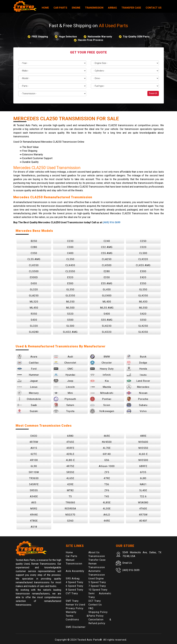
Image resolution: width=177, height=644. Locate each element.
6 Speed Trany (75, 586)
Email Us (127, 563)
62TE (34, 454)
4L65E (70, 478)
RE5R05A (70, 509)
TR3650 (34, 478)
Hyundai (64, 375)
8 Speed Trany (75, 590)
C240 (107, 241)
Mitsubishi (102, 393)
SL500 (70, 326)
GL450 (107, 290)
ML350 (70, 302)
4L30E (107, 509)
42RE (70, 484)
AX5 (34, 503)
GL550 (143, 290)
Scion (100, 405)
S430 (34, 320)
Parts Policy (96, 616)
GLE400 (107, 296)
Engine (76, 8)
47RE (107, 478)
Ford (27, 369)
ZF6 (107, 490)
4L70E (107, 448)
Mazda (101, 387)
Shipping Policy (98, 612)
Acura (27, 357)
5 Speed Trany (97, 582)
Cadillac (28, 363)
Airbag (112, 8)
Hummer (28, 375)
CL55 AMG (34, 259)
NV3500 (143, 460)
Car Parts (60, 8)
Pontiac (101, 399)
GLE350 (70, 296)
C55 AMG (107, 253)
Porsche (138, 399)
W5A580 (143, 503)
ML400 (107, 302)
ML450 (34, 308)
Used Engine (96, 579)
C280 (34, 247)
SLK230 (107, 326)
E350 (107, 277)
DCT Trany (95, 601)
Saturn (64, 405)
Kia (99, 381)
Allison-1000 (107, 466)
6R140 (107, 454)
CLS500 (34, 271)
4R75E (70, 466)
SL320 (34, 326)
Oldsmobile (29, 399)
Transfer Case (131, 8)
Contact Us (154, 8)
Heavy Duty (102, 369)
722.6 (143, 496)
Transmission (94, 8)
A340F (143, 521)
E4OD (34, 436)
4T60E (143, 509)
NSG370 (70, 515)
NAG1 (143, 484)
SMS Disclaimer (76, 627)
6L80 (143, 478)
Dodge (137, 363)
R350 (34, 314)
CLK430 (70, 265)
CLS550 (70, 271)
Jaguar (28, 381)
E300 (143, 271)
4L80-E (70, 460)
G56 (107, 460)
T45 (107, 496)
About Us (94, 552)
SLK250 (143, 326)
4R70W (34, 442)
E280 (107, 271)
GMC (63, 369)
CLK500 (107, 265)
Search (153, 93)
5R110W (34, 472)
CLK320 (143, 259)
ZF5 (107, 472)
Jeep (64, 381)
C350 (34, 253)
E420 (143, 277)
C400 (70, 253)
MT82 (70, 490)
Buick (137, 357)
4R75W (143, 515)
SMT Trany (72, 601)
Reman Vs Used (75, 605)
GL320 (34, 290)
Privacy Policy (75, 608)
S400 (107, 314)
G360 (70, 521)
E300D (34, 277)
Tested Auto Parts (89, 640)
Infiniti (101, 375)
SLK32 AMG (70, 332)
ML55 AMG (107, 308)
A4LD (107, 515)
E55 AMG (107, 283)
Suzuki (28, 411)
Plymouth (65, 399)
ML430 (143, 302)
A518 (34, 527)
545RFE (34, 484)
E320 (70, 277)
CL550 (70, 259)
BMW (100, 357)
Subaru (137, 405)
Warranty (71, 612)
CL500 (143, 253)
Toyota (64, 411)
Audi (63, 357)
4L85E (107, 503)
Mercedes (138, 387)
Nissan (137, 393)
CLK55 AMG (143, 265)
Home (45, 8)
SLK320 (107, 332)
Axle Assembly (75, 571)
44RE (107, 521)
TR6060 (70, 503)
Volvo (137, 411)
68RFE (143, 466)
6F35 (143, 472)
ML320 (34, 302)
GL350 (70, 290)
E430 (34, 283)
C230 (70, 241)
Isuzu (137, 375)
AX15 (34, 448)
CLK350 (34, 265)
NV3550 (143, 448)
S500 (70, 320)
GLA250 (34, 296)
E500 (70, 283)
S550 (143, 320)
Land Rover (138, 381)
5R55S (34, 490)
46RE (107, 436)
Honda (137, 369)
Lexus (27, 387)
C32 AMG (107, 247)
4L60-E (143, 454)
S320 (70, 314)
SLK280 (34, 332)
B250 (34, 241)
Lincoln (64, 387)
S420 (143, 314)
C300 (70, 247)
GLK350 (143, 296)
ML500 (70, 308)
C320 (143, 247)
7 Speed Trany (97, 586)
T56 (107, 484)
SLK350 (143, 332)
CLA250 (107, 259)
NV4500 (107, 442)
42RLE (70, 454)
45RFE (70, 448)
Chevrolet (65, 363)
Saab (27, 405)
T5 (70, 496)
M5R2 (34, 509)
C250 (143, 241)
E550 (143, 283)
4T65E (70, 442)
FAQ (91, 608)
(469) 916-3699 (112, 222)
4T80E (34, 521)
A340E (34, 496)
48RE (143, 436)
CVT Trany (72, 593)
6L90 (34, 466)
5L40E (143, 490)
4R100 (34, 460)
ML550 (143, 308)
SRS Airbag (73, 579)
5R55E (70, 472)
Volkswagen (102, 411)
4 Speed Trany (75, 582)
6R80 (70, 436)
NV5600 (143, 442)
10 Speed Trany (98, 590)
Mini (63, 393)
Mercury (28, 393)
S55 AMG (107, 320)
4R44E (34, 515)
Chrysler (101, 363)
